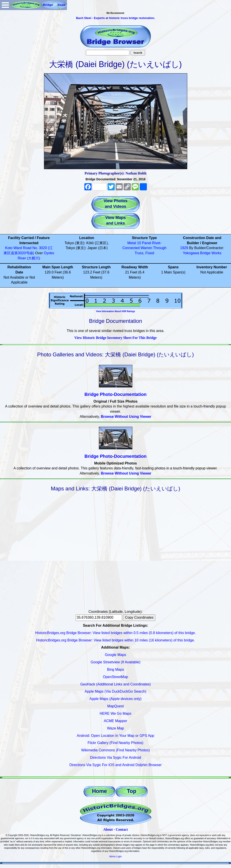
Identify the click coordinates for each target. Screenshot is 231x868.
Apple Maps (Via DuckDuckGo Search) (115, 691)
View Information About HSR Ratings (115, 311)
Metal (132, 243)
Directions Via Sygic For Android (115, 758)
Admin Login (116, 856)
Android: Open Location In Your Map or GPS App (115, 736)
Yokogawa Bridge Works (202, 253)
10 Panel (144, 243)
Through (160, 248)
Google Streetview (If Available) (115, 662)
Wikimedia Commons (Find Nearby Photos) (116, 750)
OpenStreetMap (115, 677)
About (108, 829)
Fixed (150, 253)
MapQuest (116, 706)
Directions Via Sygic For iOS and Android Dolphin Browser (115, 765)
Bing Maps (116, 669)
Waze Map (116, 728)
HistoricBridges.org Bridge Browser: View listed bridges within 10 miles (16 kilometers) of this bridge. (115, 640)
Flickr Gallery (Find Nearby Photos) (116, 743)
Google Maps (115, 655)
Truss (139, 253)
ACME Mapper (115, 721)
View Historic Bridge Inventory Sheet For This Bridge (115, 338)
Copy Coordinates (139, 617)
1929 (184, 248)
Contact (122, 829)
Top (131, 791)
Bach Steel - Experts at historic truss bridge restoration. (115, 18)
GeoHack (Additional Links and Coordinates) (116, 684)
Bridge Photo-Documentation (116, 394)
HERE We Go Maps (116, 714)
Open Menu (5, 5)
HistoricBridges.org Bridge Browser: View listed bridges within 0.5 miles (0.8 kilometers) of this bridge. (116, 633)
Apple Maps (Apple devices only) (115, 699)
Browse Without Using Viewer (126, 417)
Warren (146, 248)
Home (99, 791)
